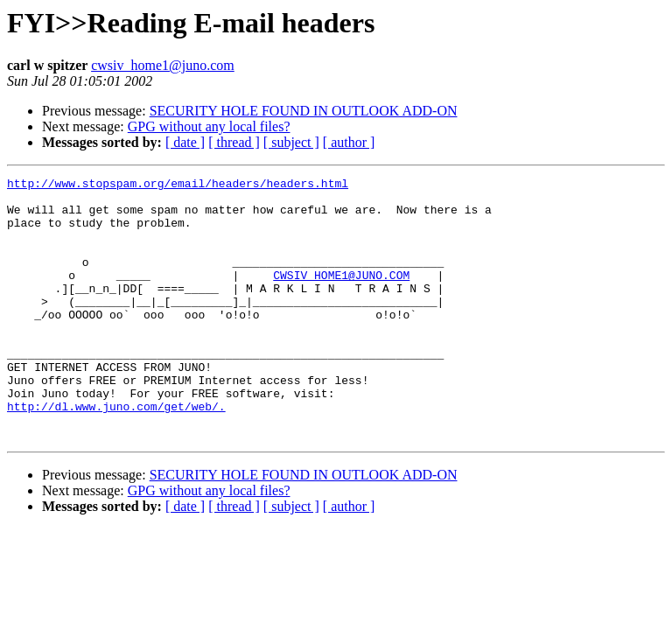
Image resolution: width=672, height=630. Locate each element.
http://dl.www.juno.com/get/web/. (116, 453)
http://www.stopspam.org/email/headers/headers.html (178, 185)
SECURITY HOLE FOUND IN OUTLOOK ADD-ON (304, 111)
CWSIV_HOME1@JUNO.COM (341, 296)
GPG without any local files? (209, 126)
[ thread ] (234, 142)
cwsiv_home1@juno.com (163, 65)
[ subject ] (291, 142)
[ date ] (185, 142)
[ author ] (349, 142)
